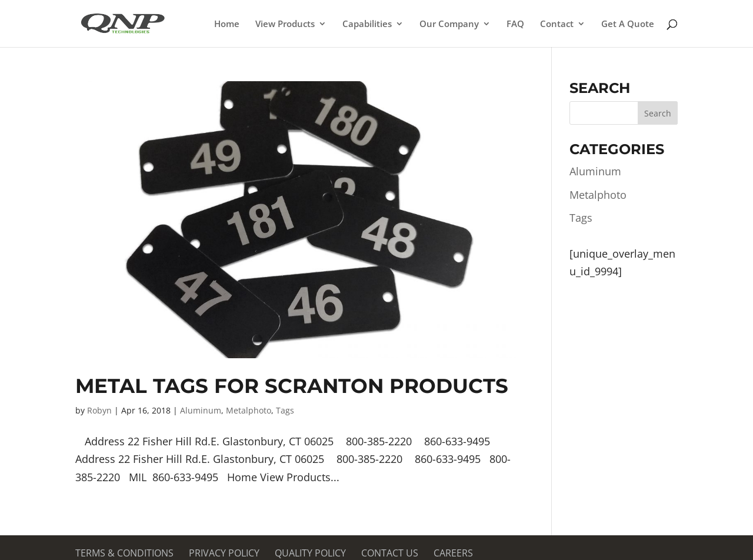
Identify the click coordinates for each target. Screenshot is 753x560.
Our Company (449, 24)
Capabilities (367, 24)
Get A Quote (628, 24)
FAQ (515, 24)
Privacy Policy (224, 553)
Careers (453, 553)
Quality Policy (310, 553)
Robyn (99, 410)
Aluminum (201, 410)
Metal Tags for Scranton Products (292, 386)
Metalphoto (249, 410)
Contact (557, 24)
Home (227, 24)
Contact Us (390, 553)
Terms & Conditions (124, 553)
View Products (285, 24)
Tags (285, 410)
